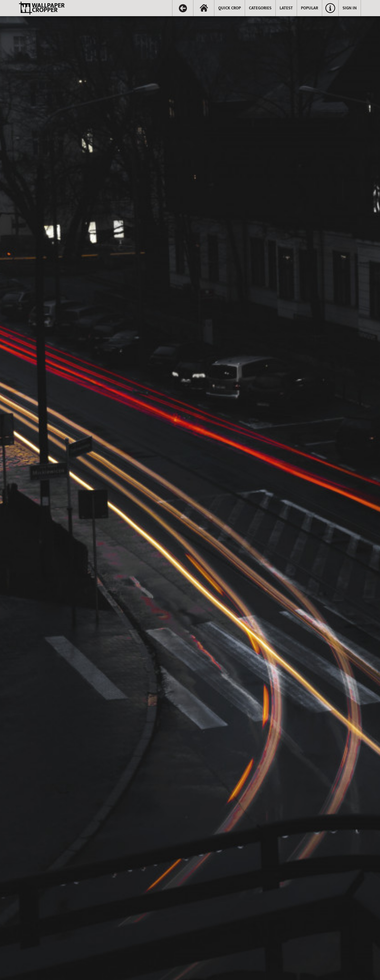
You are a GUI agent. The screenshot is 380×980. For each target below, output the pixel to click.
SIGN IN (350, 8)
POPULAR (309, 8)
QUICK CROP (230, 8)
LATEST (286, 8)
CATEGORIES (260, 8)
